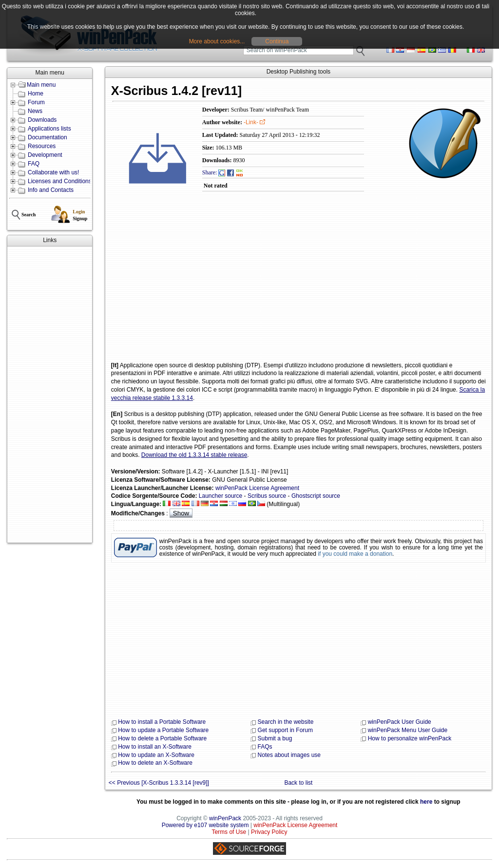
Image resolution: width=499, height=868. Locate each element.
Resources (42, 146)
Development (45, 155)
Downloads (42, 120)
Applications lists (49, 129)
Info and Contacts (51, 190)
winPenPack (225, 818)
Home (36, 94)
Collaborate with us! (53, 172)
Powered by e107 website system (205, 825)
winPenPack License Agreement (257, 488)
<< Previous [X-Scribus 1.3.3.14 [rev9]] (159, 783)
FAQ (34, 164)
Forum (36, 102)
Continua (277, 41)
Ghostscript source (316, 496)
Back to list (298, 783)
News (35, 111)
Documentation (48, 137)
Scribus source (267, 496)
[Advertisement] (50, 395)
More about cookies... (217, 41)
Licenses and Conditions (60, 181)
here (426, 802)
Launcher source (221, 496)
